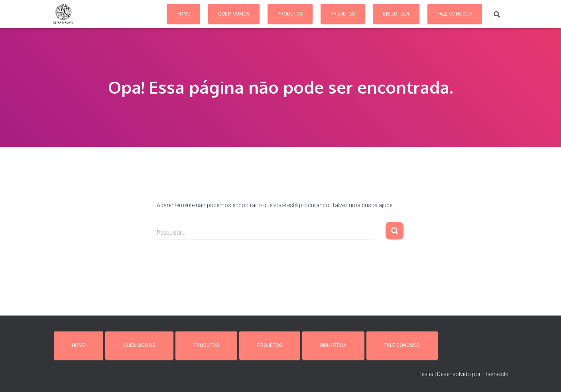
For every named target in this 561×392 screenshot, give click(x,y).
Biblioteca (396, 14)
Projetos (343, 14)
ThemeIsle (495, 374)
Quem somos (234, 14)
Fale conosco (455, 14)
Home (183, 14)
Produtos (290, 14)
